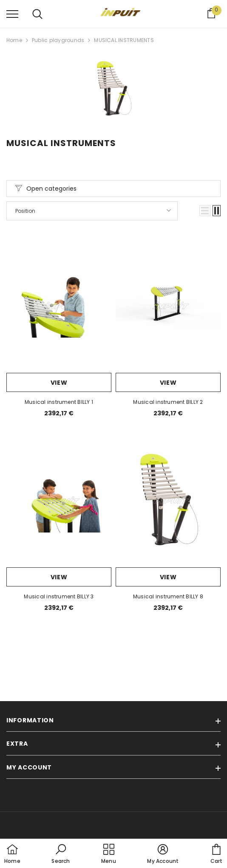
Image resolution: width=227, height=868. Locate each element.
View (59, 383)
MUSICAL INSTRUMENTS (124, 40)
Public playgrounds (58, 40)
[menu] (12, 14)
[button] (205, 211)
